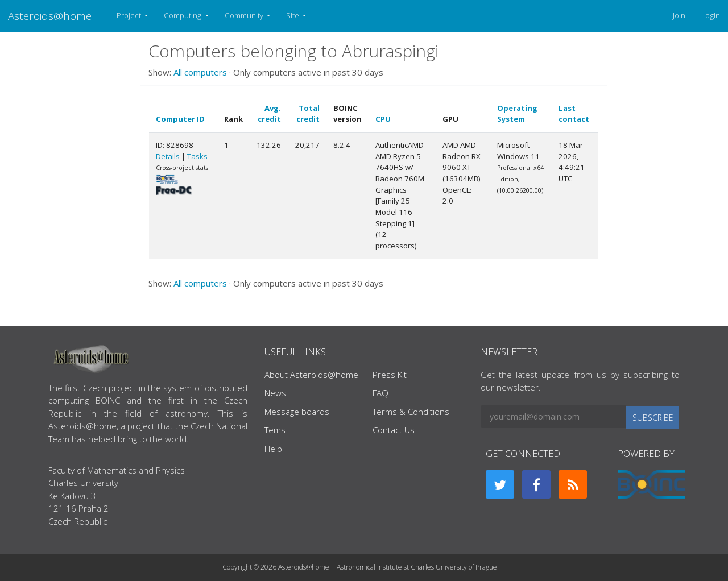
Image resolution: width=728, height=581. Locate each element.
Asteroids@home (50, 16)
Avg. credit (269, 114)
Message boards (297, 412)
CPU (383, 119)
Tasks (197, 156)
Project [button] (130, 15)
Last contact (574, 114)
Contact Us (394, 430)
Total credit (308, 114)
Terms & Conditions (411, 412)
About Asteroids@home (311, 375)
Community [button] (245, 15)
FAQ (380, 393)
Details (168, 156)
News (275, 393)
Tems (275, 430)
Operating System (517, 114)
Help (273, 449)
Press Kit (390, 375)
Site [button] (293, 15)
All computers (200, 72)
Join (679, 15)
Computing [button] (183, 15)
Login (711, 15)
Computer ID (180, 119)
